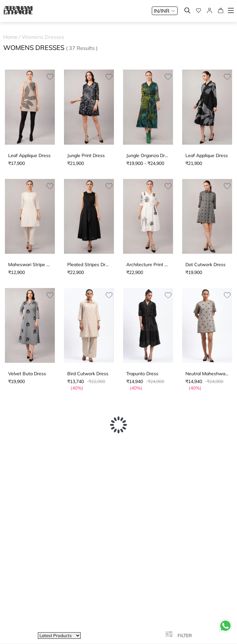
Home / (13, 37)
